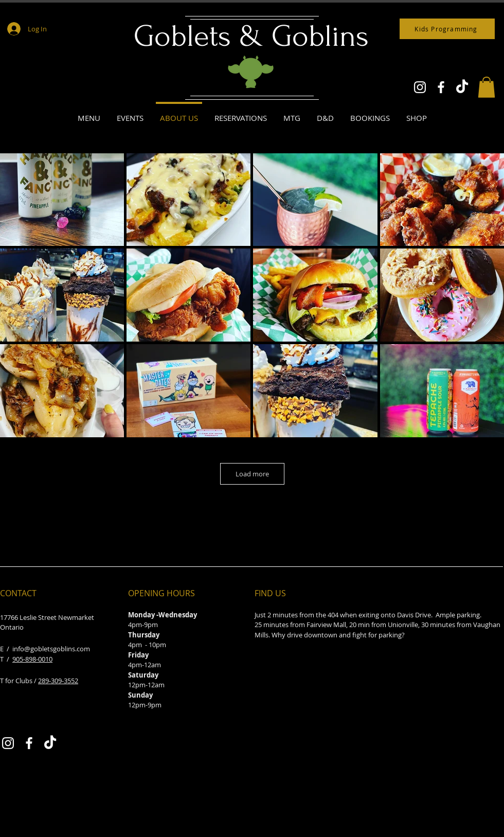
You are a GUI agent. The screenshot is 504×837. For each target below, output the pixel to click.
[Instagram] (420, 87)
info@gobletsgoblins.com (51, 649)
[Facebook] (441, 87)
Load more (252, 474)
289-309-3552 (58, 681)
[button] (487, 87)
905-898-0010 (32, 659)
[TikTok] (462, 87)
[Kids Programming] (447, 29)
